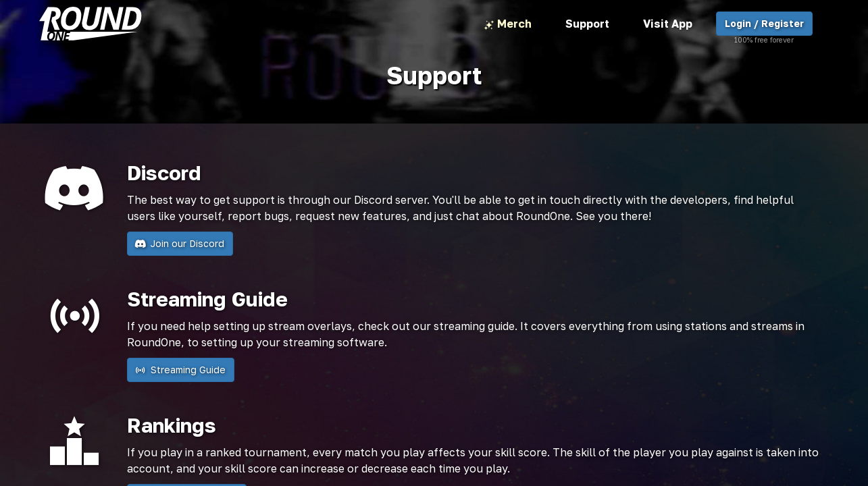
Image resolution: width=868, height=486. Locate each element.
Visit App (668, 24)
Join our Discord (180, 244)
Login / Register (764, 27)
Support (587, 24)
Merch (508, 25)
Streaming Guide (181, 370)
